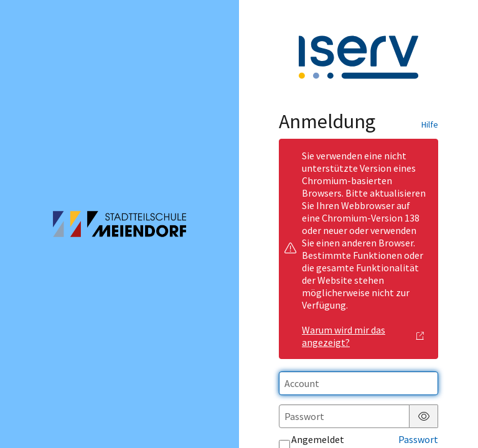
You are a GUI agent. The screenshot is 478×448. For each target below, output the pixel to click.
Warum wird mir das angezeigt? (363, 336)
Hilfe (430, 124)
